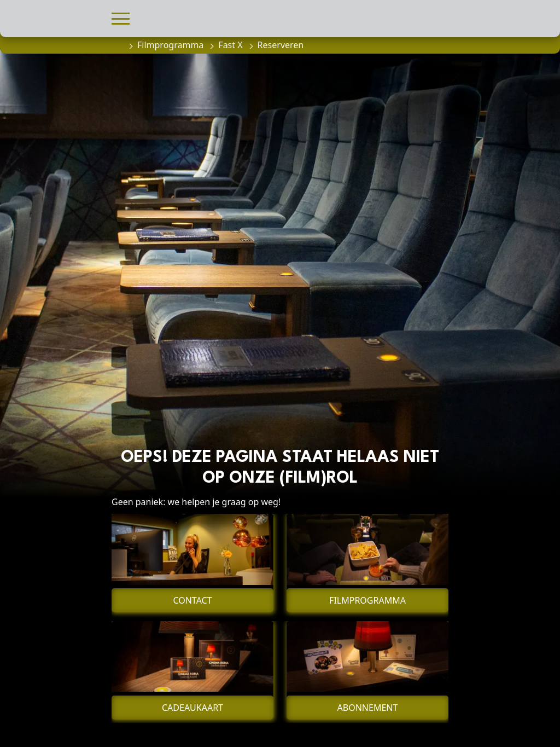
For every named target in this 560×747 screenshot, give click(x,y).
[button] (121, 17)
